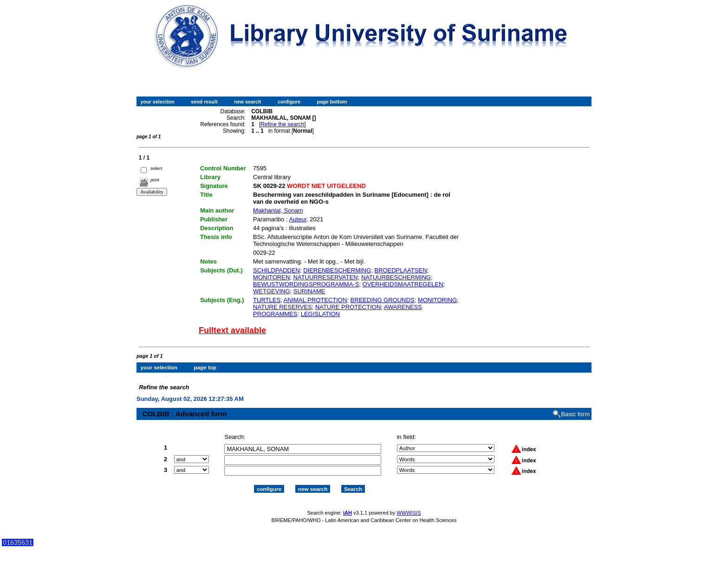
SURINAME (309, 291)
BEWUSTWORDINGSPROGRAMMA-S (306, 284)
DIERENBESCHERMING (337, 270)
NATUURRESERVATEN (326, 277)
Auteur (298, 219)
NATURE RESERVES (283, 307)
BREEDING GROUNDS (383, 300)
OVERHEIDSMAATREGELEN (403, 284)
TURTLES (267, 300)
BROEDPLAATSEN (400, 270)
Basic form (575, 414)
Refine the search (282, 124)
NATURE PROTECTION (348, 307)
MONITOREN (271, 277)
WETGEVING (271, 291)
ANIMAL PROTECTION (315, 300)
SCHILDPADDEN (276, 270)
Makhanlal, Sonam (278, 210)
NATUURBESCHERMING (396, 277)
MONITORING (437, 300)
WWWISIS (409, 513)
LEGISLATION (320, 314)
